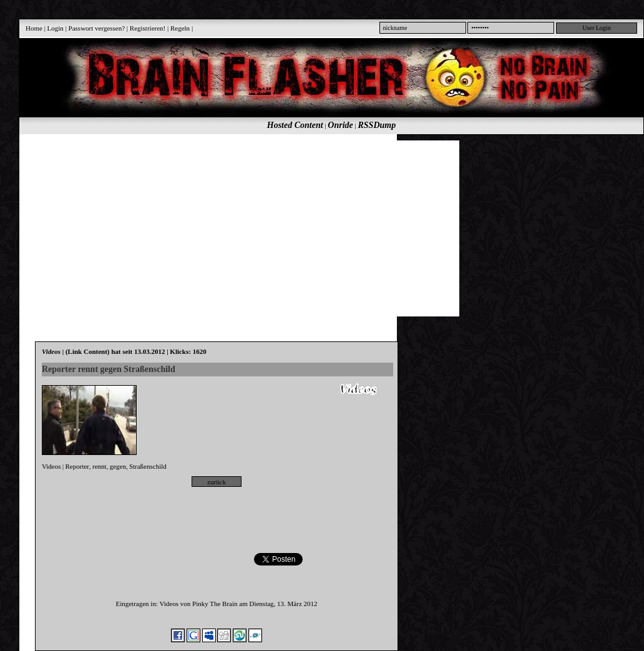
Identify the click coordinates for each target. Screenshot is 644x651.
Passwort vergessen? (97, 28)
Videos (51, 466)
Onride (340, 125)
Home (34, 28)
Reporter (77, 466)
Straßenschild (148, 466)
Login (56, 28)
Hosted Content (295, 125)
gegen (118, 466)
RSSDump (377, 125)
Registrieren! (148, 28)
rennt (100, 466)
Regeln (180, 28)
